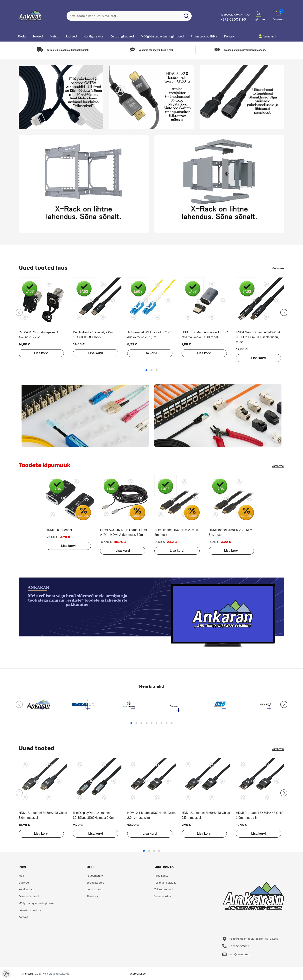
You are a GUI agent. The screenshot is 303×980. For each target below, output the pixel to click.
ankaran (29, 976)
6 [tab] (157, 725)
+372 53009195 (233, 19)
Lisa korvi (38, 353)
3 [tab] (157, 370)
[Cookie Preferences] (6, 974)
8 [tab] (167, 725)
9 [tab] (172, 725)
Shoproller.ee (138, 976)
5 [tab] (151, 725)
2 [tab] (151, 370)
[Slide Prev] (19, 312)
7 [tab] (162, 725)
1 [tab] (146, 370)
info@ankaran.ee (240, 956)
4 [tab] (146, 725)
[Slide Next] (284, 312)
